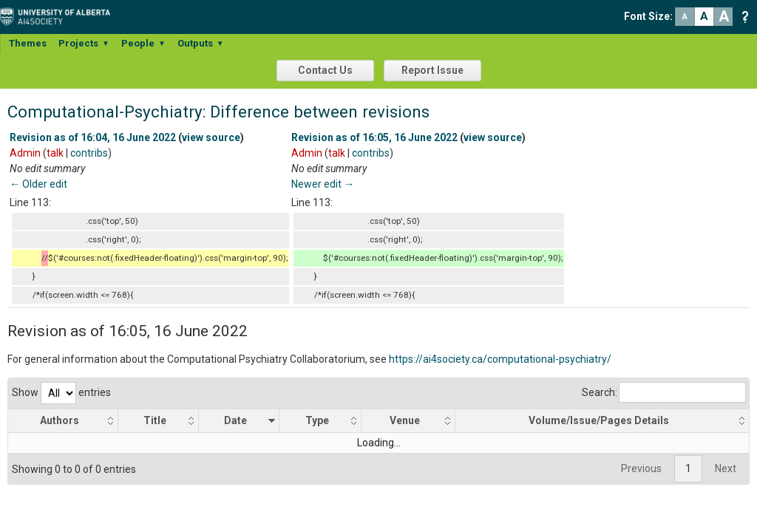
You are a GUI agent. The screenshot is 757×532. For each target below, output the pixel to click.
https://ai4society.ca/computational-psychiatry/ (500, 359)
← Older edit (38, 184)
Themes (28, 43)
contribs (89, 153)
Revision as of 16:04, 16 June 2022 (93, 137)
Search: (664, 392)
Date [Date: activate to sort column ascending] (236, 420)
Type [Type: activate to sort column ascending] (317, 420)
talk (55, 153)
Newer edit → (323, 184)
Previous (641, 468)
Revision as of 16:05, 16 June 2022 (374, 137)
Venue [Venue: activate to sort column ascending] (405, 420)
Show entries (61, 392)
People (143, 43)
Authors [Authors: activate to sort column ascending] (60, 420)
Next (726, 468)
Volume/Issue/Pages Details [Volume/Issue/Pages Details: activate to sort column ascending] (600, 420)
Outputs (201, 43)
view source (211, 137)
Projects (84, 43)
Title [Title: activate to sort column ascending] (156, 420)
